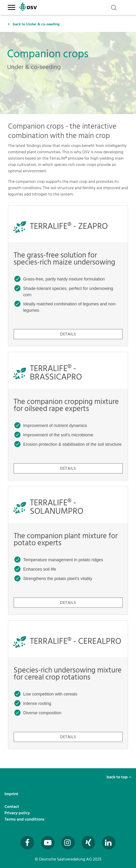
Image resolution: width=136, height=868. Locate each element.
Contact (12, 807)
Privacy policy (18, 813)
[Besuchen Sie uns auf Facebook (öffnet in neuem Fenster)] (27, 843)
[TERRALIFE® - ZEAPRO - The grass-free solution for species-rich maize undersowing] (68, 276)
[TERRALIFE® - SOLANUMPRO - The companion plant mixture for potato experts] (68, 550)
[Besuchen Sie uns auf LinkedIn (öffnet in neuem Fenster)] (109, 843)
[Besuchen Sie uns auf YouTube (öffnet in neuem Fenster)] (48, 843)
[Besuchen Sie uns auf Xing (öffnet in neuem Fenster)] (88, 843)
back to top (119, 777)
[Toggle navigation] (11, 7)
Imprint (12, 794)
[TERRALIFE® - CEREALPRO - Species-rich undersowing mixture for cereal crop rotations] (68, 685)
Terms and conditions (25, 819)
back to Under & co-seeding (34, 24)
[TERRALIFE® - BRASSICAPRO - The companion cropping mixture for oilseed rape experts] (68, 416)
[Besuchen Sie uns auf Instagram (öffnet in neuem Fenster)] (68, 843)
